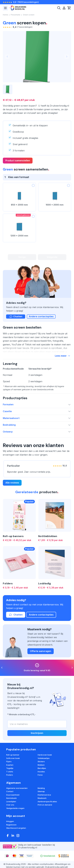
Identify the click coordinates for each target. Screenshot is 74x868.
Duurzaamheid (13, 795)
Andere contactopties (41, 316)
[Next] (72, 668)
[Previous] (2, 668)
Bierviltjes (42, 768)
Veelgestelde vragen (15, 808)
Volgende (52, 257)
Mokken (41, 765)
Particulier (13, 466)
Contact (10, 791)
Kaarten (10, 765)
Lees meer (63, 356)
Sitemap (41, 791)
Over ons (10, 805)
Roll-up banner (13, 755)
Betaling (41, 788)
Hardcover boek (45, 755)
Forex (40, 775)
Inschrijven (37, 733)
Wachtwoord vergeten (16, 828)
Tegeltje (10, 768)
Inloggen (10, 821)
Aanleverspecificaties (47, 801)
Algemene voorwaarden (17, 788)
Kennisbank (11, 798)
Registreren (11, 825)
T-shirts (10, 772)
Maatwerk (42, 798)
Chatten (16, 615)
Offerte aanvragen (41, 651)
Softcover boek (13, 758)
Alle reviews (12, 483)
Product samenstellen (18, 160)
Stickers (41, 761)
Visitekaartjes (44, 758)
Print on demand (45, 805)
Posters (10, 775)
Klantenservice (44, 795)
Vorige (22, 257)
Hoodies (41, 772)
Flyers (9, 761)
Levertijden (11, 801)
